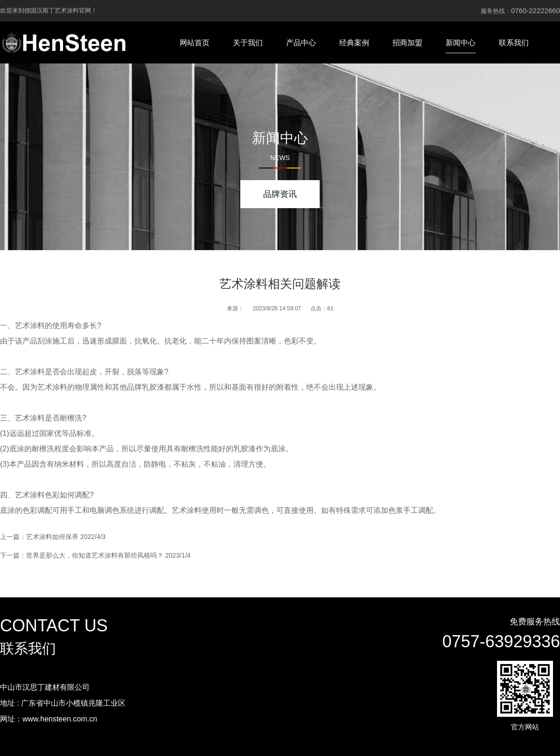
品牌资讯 (280, 194)
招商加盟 (407, 43)
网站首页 (195, 43)
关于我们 (248, 43)
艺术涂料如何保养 (52, 537)
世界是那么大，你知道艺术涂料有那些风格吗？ (95, 555)
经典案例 (354, 43)
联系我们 (514, 43)
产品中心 (301, 43)
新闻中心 (461, 43)
